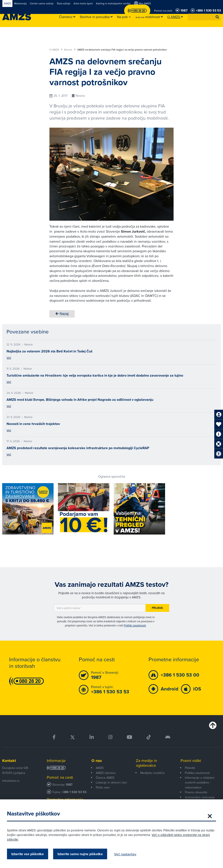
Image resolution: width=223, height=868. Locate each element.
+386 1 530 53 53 (74, 792)
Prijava (157, 608)
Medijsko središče (152, 773)
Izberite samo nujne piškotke (82, 854)
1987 (69, 785)
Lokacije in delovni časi (111, 782)
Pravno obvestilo (196, 792)
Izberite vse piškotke (29, 854)
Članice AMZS (105, 778)
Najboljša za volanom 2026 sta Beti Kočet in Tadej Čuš (50, 351)
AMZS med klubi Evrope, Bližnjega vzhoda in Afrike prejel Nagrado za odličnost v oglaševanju (80, 400)
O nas (97, 761)
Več (9, 358)
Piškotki (190, 768)
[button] (217, 17)
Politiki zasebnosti (135, 625)
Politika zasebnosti (197, 773)
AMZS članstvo (106, 773)
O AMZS (56, 50)
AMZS (100, 768)
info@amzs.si (11, 781)
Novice (70, 50)
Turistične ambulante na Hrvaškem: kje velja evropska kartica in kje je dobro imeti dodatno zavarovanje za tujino (95, 375)
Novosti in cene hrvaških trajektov (33, 424)
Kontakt (9, 761)
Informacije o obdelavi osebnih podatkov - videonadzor (200, 783)
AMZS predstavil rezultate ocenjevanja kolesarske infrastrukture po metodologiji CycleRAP (78, 448)
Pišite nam (103, 787)
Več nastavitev (127, 854)
